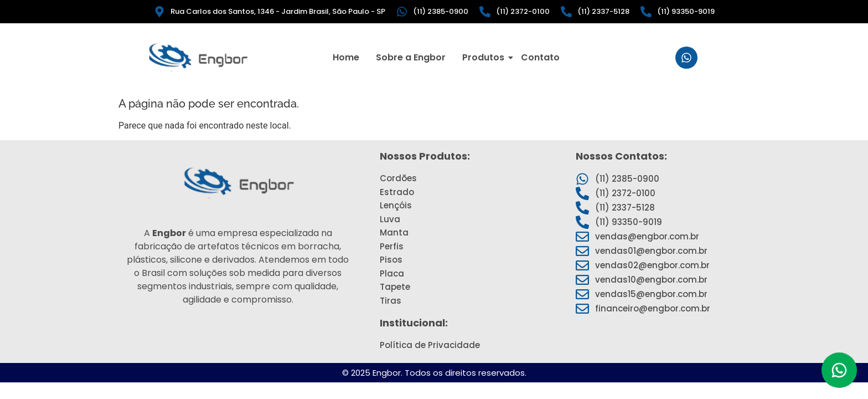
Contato (540, 57)
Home (346, 57)
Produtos (485, 57)
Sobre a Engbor (411, 57)
